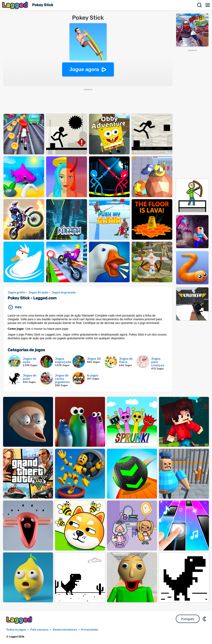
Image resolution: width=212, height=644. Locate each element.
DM (205, 619)
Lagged (16, 5)
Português (188, 619)
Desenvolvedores (65, 630)
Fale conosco (39, 630)
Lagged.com (20, 620)
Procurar (200, 5)
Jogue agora (84, 69)
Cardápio (208, 5)
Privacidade (90, 630)
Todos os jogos (16, 630)
